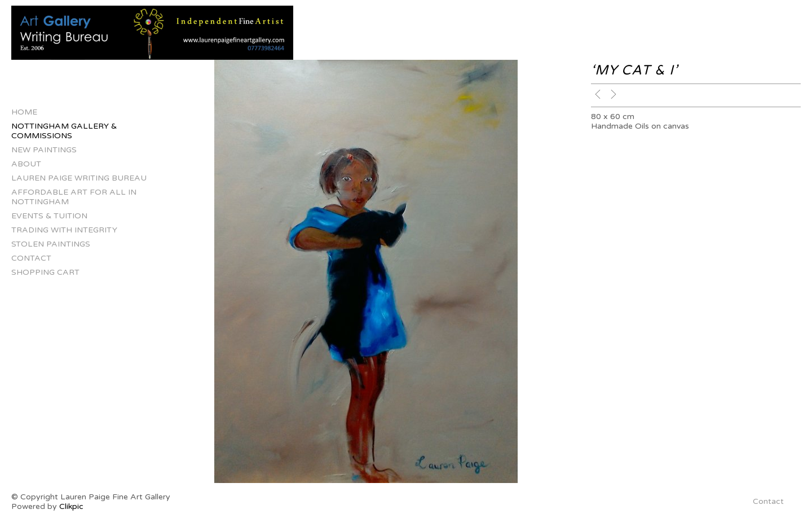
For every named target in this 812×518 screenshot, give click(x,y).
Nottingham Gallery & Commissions (64, 131)
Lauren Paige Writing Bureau (79, 178)
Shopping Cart (45, 272)
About (26, 164)
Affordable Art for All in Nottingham (74, 197)
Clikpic (71, 506)
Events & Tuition (49, 216)
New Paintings (44, 150)
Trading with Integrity (64, 230)
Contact (31, 258)
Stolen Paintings (51, 244)
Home (24, 112)
